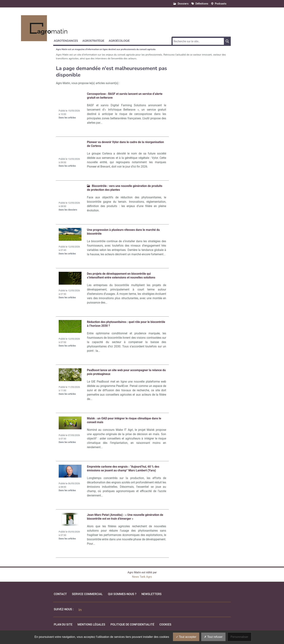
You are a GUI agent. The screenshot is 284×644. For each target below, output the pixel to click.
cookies (165, 625)
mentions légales (91, 625)
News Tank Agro (142, 577)
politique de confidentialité (132, 625)
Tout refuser (213, 637)
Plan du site (63, 625)
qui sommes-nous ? (122, 594)
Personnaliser (239, 637)
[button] (67, 40)
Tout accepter (186, 637)
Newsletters (152, 594)
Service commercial (87, 594)
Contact (60, 594)
